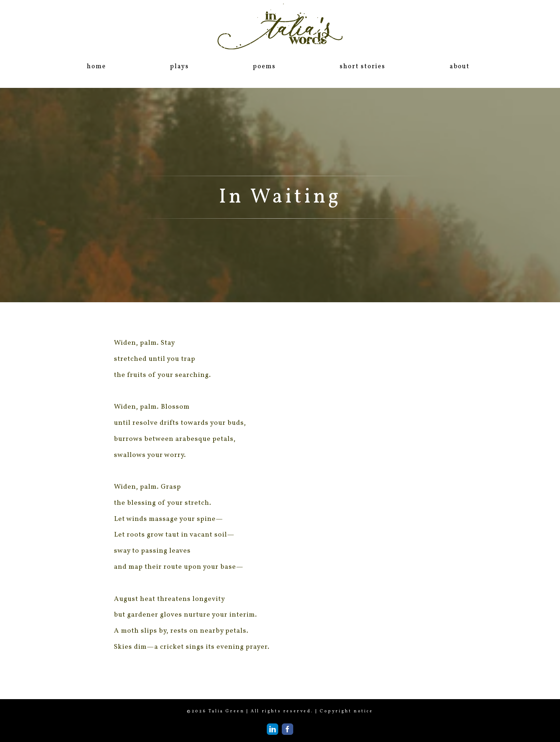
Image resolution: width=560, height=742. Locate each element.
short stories (362, 67)
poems (264, 67)
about (460, 67)
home (96, 67)
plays (179, 67)
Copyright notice (346, 711)
